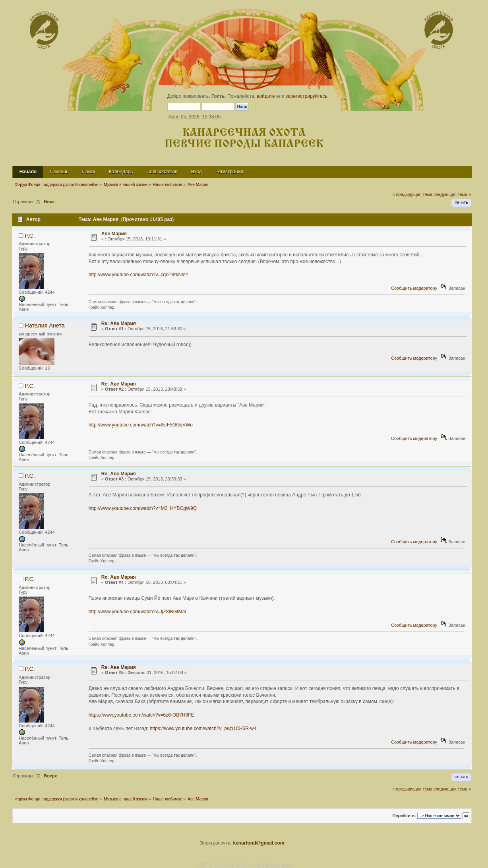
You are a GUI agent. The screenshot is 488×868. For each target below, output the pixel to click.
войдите (266, 96)
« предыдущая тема (412, 194)
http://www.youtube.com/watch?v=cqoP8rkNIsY (139, 275)
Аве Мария (114, 234)
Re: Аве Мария (119, 324)
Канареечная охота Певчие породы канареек (244, 139)
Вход (197, 172)
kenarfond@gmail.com (259, 843)
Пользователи (162, 172)
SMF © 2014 (238, 865)
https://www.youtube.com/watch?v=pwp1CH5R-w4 (203, 728)
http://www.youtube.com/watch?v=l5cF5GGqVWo (141, 425)
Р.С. (30, 236)
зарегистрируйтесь (307, 96)
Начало (28, 172)
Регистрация (229, 172)
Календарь (121, 172)
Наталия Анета (45, 325)
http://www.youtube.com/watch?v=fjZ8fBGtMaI (137, 612)
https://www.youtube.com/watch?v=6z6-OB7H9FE (141, 715)
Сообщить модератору (414, 288)
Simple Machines (273, 865)
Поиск (89, 172)
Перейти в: (404, 816)
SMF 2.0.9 (209, 865)
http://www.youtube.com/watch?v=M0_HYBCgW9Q (143, 508)
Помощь (59, 172)
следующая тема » (452, 194)
